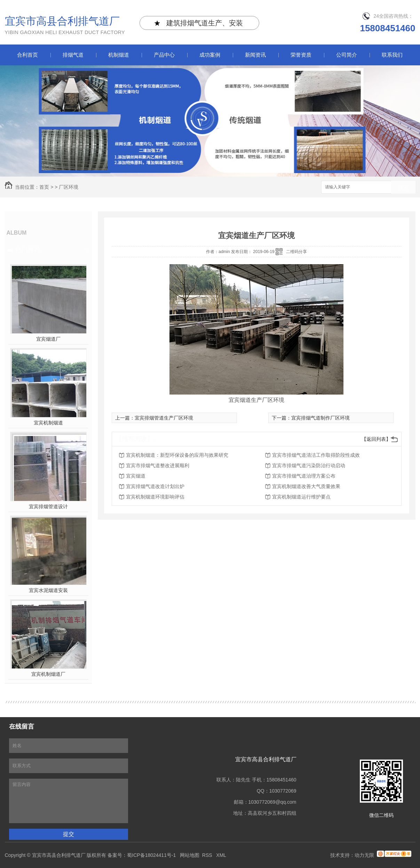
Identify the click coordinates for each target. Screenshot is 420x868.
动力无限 (364, 855)
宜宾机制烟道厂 (48, 674)
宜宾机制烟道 (48, 423)
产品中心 (164, 55)
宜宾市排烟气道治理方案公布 (304, 476)
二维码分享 (296, 252)
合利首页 (27, 55)
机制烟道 (119, 55)
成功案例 (210, 55)
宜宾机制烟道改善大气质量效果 (306, 486)
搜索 (403, 188)
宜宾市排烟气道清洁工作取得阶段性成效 (316, 455)
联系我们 (392, 55)
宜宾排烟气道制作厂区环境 (320, 418)
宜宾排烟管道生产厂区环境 (164, 418)
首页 (44, 187)
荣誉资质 (301, 55)
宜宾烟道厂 (48, 339)
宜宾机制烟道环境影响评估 (155, 497)
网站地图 (190, 855)
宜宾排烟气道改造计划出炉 (155, 486)
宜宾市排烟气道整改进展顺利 (158, 465)
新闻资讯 (255, 55)
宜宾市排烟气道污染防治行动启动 (309, 465)
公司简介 (347, 55)
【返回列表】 (376, 439)
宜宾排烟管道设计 (48, 506)
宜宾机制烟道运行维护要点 (301, 497)
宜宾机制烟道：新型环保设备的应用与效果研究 (177, 455)
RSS (208, 855)
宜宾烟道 (136, 476)
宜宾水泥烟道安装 (48, 590)
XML (222, 855)
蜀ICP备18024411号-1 (151, 855)
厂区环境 (69, 187)
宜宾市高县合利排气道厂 (65, 26)
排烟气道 (73, 55)
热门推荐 (28, 250)
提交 (69, 834)
